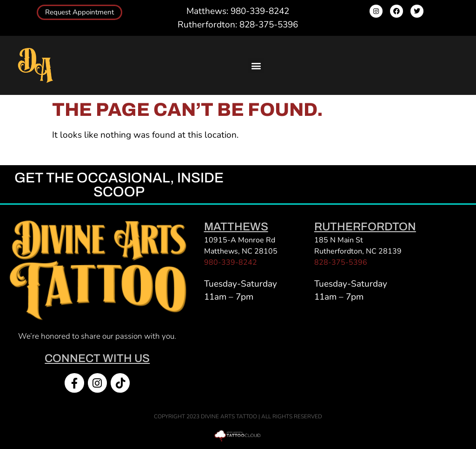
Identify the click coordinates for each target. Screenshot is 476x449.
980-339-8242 (231, 262)
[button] (256, 65)
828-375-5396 (341, 262)
